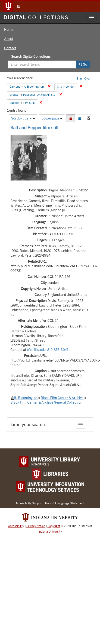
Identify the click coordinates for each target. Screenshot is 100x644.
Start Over (84, 79)
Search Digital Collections (31, 57)
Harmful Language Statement (65, 503)
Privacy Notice (36, 526)
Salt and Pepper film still (34, 128)
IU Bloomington (26, 398)
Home (9, 30)
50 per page (52, 118)
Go (83, 64)
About (9, 39)
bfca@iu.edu (36, 350)
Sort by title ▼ (23, 118)
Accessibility (16, 526)
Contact (10, 48)
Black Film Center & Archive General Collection (46, 402)
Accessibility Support (29, 503)
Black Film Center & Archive (62, 398)
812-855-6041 (58, 350)
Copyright (54, 526)
